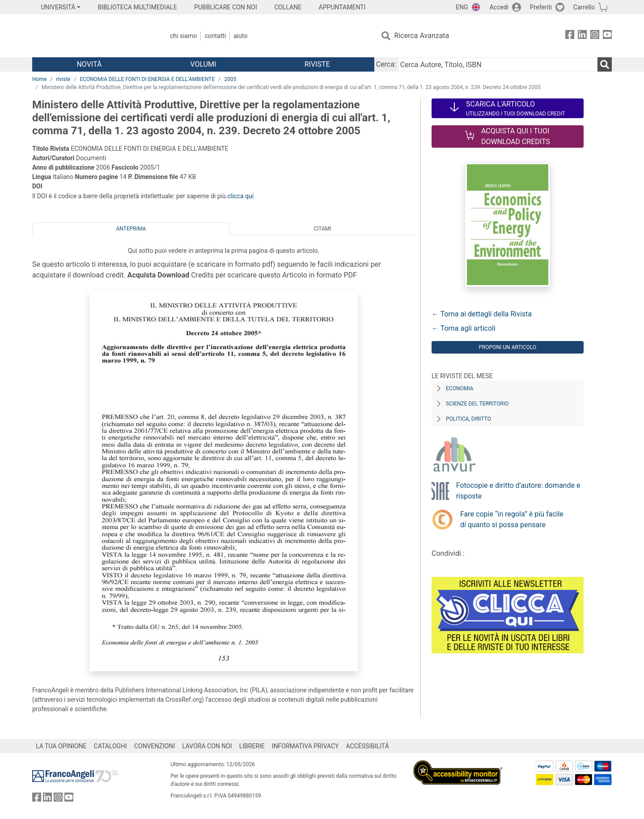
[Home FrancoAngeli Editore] (91, 36)
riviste (63, 79)
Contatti (215, 36)
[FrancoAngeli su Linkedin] (582, 36)
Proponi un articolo (507, 347)
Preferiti (541, 7)
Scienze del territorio (477, 404)
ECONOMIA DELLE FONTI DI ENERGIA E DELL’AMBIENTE (147, 79)
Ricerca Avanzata (422, 36)
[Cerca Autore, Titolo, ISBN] (498, 64)
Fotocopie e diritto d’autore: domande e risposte (518, 491)
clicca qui (240, 196)
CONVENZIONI (155, 746)
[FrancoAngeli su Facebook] (570, 36)
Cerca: (386, 64)
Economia (460, 388)
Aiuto (240, 36)
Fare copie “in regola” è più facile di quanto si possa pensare (512, 519)
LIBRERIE (252, 746)
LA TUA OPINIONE (61, 746)
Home (39, 79)
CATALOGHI (110, 746)
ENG (462, 7)
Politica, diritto (468, 419)
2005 (230, 79)
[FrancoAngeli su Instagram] (595, 36)
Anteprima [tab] (131, 229)
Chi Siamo (183, 36)
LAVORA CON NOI (207, 746)
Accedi (499, 7)
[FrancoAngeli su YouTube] (607, 36)
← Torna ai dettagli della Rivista (482, 314)
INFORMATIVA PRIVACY (305, 746)
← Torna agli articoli (464, 328)
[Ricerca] (605, 64)
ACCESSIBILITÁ (368, 746)
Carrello (584, 7)
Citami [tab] (322, 229)
